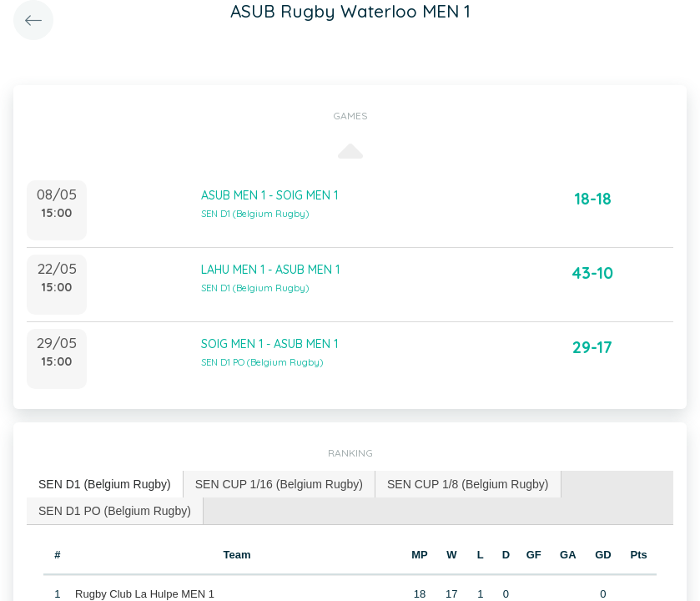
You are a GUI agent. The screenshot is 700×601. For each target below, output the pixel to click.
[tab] (105, 485)
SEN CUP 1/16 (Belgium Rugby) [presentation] (279, 484)
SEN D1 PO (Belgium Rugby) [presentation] (115, 511)
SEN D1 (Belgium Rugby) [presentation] (105, 484)
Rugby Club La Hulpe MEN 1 (145, 594)
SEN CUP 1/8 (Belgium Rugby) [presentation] (468, 484)
